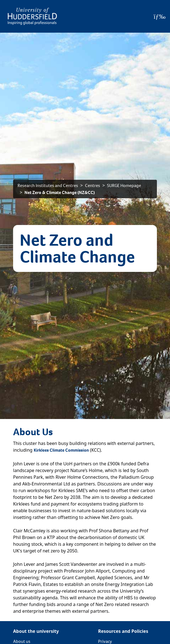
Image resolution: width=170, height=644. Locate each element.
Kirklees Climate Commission (61, 450)
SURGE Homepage (124, 185)
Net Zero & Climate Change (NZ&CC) (60, 192)
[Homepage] (32, 16)
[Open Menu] (160, 16)
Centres (93, 185)
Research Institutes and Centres (48, 185)
